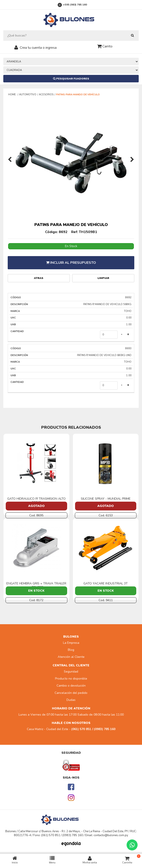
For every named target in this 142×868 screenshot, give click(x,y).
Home (12, 95)
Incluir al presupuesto (71, 263)
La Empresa (71, 643)
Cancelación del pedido (71, 693)
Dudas (71, 700)
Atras (39, 278)
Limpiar (103, 278)
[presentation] (10, 160)
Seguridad (71, 672)
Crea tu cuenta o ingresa (38, 48)
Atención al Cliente (71, 657)
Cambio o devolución (71, 686)
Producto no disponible (71, 679)
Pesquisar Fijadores (71, 79)
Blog (71, 650)
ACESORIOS (46, 95)
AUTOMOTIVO (28, 95)
